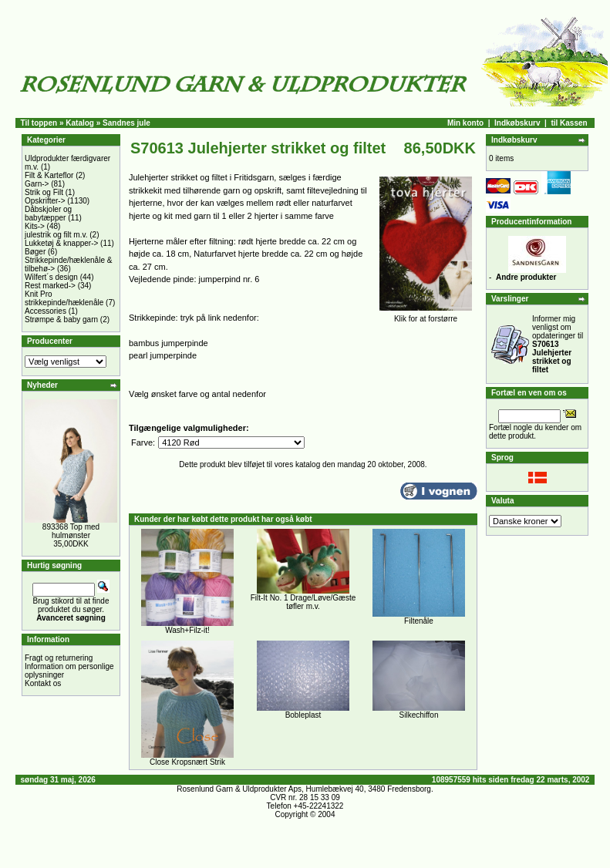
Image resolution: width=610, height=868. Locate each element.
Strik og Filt (44, 192)
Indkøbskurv (517, 123)
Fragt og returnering (59, 658)
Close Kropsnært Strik (187, 762)
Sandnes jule (126, 123)
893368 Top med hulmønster (71, 531)
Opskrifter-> (45, 201)
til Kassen (569, 123)
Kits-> (35, 226)
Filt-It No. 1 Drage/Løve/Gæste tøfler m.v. (303, 602)
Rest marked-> (50, 286)
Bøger (35, 252)
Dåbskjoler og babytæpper (48, 214)
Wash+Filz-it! (187, 630)
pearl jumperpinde (163, 355)
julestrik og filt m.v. (56, 235)
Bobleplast (303, 715)
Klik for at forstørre (426, 315)
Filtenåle (419, 621)
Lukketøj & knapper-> (61, 243)
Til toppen (39, 123)
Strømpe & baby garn (61, 320)
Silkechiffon (419, 715)
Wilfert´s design (51, 277)
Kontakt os (43, 683)
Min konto (465, 123)
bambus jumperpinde (169, 343)
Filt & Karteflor (49, 175)
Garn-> (37, 184)
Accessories (45, 311)
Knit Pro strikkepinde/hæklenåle (64, 298)
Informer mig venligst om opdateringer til (558, 344)
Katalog (80, 123)
